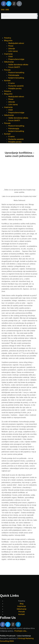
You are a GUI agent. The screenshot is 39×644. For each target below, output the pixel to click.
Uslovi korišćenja (24, 636)
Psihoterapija (14, 75)
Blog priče (8, 40)
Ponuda (7, 70)
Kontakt (7, 81)
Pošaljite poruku (15, 88)
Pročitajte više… (21, 631)
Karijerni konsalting (16, 78)
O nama (11, 83)
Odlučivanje (9, 62)
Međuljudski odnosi (16, 43)
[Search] (37, 16)
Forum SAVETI (14, 67)
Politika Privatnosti (8, 636)
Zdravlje (12, 49)
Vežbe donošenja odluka (18, 65)
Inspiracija (8, 54)
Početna (8, 38)
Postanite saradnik (16, 86)
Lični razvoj (13, 51)
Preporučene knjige (16, 59)
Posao (11, 46)
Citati (11, 56)
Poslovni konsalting (16, 72)
